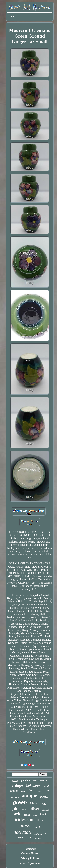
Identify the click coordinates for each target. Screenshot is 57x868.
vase (34, 802)
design (27, 815)
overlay (30, 838)
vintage (17, 785)
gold (14, 809)
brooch (43, 781)
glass (25, 826)
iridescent (24, 819)
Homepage (30, 849)
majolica (15, 797)
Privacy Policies (30, 858)
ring (44, 804)
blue (35, 781)
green (20, 802)
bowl (23, 791)
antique (29, 796)
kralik (15, 781)
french (14, 791)
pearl (46, 786)
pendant (26, 780)
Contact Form (29, 854)
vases (21, 838)
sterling (45, 810)
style (17, 814)
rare (46, 790)
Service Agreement (29, 863)
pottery (40, 834)
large (35, 815)
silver (35, 809)
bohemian (33, 786)
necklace (38, 838)
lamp (24, 809)
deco (31, 790)
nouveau (22, 832)
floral (41, 820)
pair (39, 791)
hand (43, 814)
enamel (36, 827)
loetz (44, 796)
